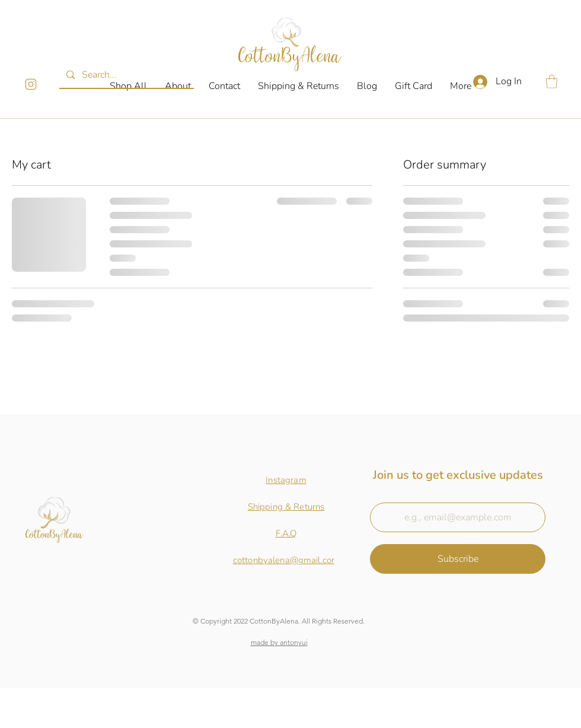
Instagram (286, 480)
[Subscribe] (458, 559)
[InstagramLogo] (31, 84)
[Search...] (125, 75)
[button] (552, 82)
